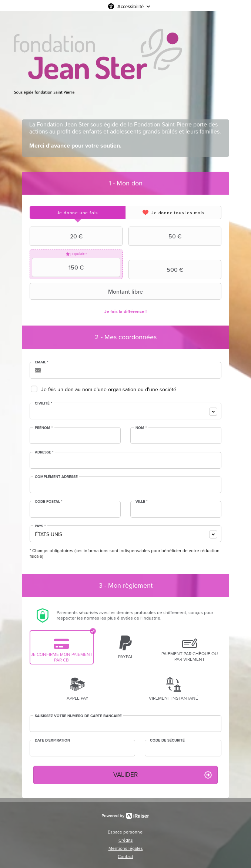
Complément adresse (56, 477)
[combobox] (125, 411)
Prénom (44, 428)
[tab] (78, 212)
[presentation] (78, 212)
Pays (40, 526)
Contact (125, 857)
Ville (142, 502)
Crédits (126, 840)
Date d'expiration (52, 740)
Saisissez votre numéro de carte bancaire (78, 716)
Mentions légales (126, 848)
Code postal (49, 502)
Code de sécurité (167, 740)
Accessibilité (130, 6)
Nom (141, 428)
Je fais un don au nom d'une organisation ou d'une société (109, 390)
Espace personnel (126, 832)
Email (42, 362)
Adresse (44, 452)
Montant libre (87, 291)
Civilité (43, 403)
